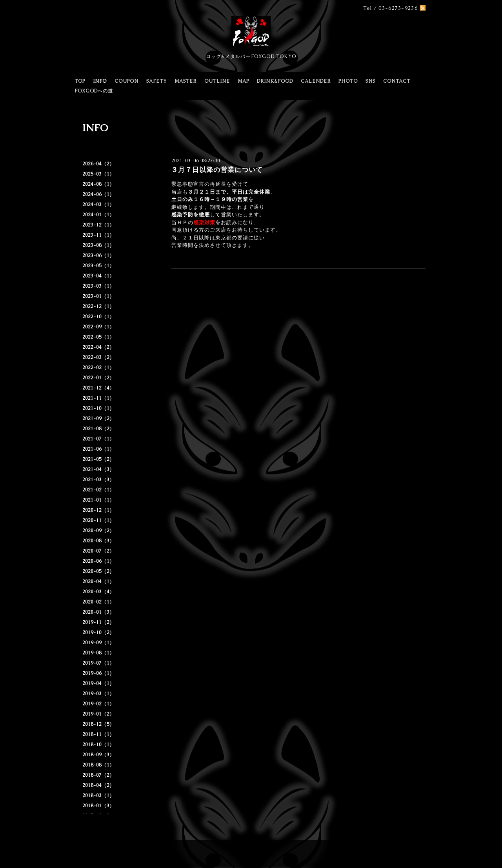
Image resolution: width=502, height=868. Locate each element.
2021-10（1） (98, 408)
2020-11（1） (98, 520)
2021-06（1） (98, 449)
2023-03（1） (98, 286)
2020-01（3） (98, 612)
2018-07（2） (98, 775)
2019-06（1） (98, 673)
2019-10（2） (98, 632)
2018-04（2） (98, 785)
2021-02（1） (98, 490)
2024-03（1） (98, 205)
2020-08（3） (98, 541)
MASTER (186, 81)
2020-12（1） (98, 510)
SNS (370, 81)
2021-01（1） (98, 500)
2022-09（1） (98, 327)
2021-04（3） (98, 469)
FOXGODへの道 (94, 91)
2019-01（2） (98, 714)
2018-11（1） (98, 734)
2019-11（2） (98, 622)
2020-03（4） (98, 592)
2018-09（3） (98, 755)
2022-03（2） (98, 357)
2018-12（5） (98, 724)
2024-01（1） (98, 215)
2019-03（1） (98, 694)
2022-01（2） (98, 378)
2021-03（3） (98, 480)
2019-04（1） (98, 683)
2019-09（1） (98, 643)
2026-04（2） (98, 164)
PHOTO (348, 81)
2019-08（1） (98, 653)
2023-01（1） (98, 296)
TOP (80, 81)
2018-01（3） (98, 806)
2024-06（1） (98, 194)
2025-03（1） (98, 174)
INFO (100, 81)
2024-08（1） (98, 184)
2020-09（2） (98, 531)
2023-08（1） (98, 245)
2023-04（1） (98, 276)
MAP (243, 81)
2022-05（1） (98, 337)
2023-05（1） (98, 266)
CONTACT (397, 81)
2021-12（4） (98, 388)
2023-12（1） (98, 225)
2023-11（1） (98, 235)
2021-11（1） (98, 398)
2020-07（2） (98, 551)
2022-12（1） (98, 306)
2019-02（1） (98, 704)
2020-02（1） (98, 602)
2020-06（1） (98, 561)
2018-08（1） (98, 765)
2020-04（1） (98, 582)
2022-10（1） (98, 317)
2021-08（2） (98, 429)
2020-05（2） (98, 571)
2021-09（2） (98, 419)
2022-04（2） (98, 347)
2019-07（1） (98, 663)
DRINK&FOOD (275, 81)
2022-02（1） (98, 368)
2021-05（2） (98, 459)
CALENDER (316, 81)
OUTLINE (217, 81)
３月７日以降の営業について (217, 170)
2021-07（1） (98, 439)
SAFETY (156, 81)
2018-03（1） (98, 796)
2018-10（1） (98, 745)
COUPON (126, 81)
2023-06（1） (98, 256)
